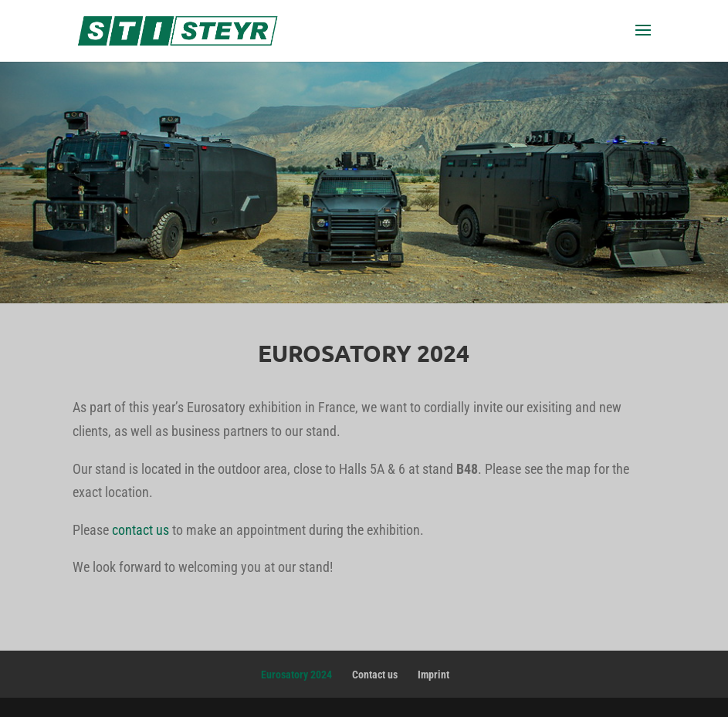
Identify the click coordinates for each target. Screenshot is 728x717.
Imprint (433, 675)
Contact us (375, 675)
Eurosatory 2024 (296, 675)
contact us (141, 530)
